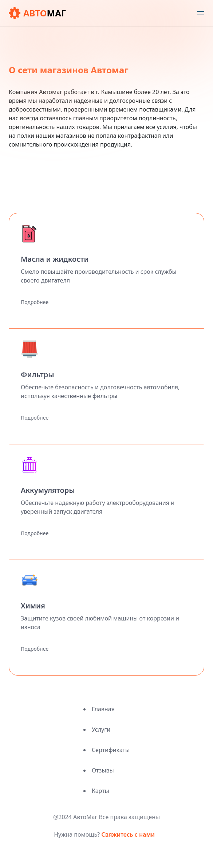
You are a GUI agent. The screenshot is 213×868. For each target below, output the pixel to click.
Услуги (101, 729)
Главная (103, 709)
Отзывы (103, 770)
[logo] (37, 13)
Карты (100, 791)
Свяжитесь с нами (128, 834)
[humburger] (201, 13)
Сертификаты (111, 750)
